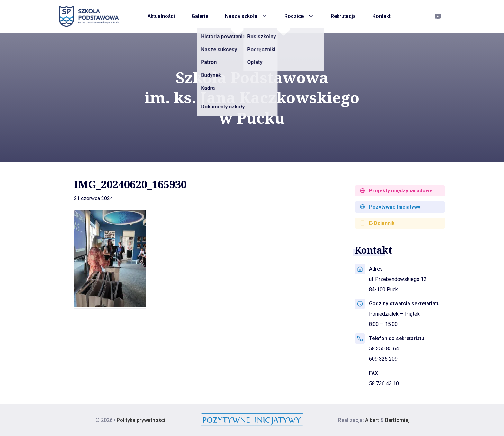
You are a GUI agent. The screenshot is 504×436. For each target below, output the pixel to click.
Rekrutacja (343, 16)
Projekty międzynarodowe (396, 191)
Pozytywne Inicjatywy (390, 207)
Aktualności (161, 16)
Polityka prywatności (141, 420)
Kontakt (382, 16)
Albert (372, 420)
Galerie (200, 16)
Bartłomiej (397, 420)
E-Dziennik (377, 223)
